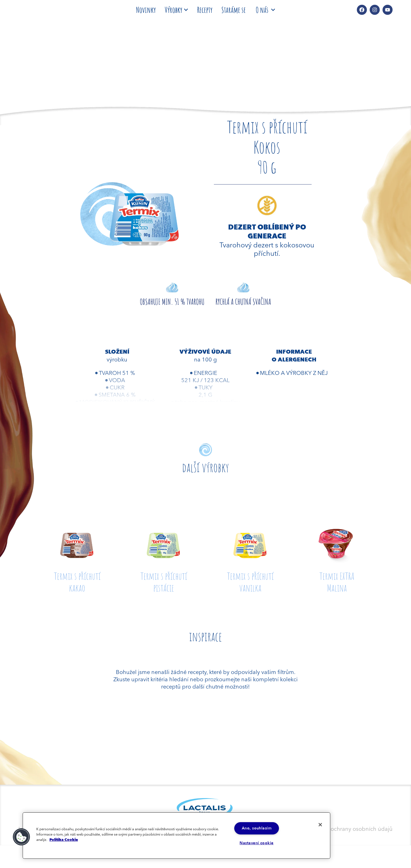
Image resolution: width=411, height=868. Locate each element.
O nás (265, 10)
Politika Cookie (64, 839)
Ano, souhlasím (257, 828)
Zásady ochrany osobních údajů (352, 828)
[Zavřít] (319, 825)
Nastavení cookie (257, 843)
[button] (21, 837)
